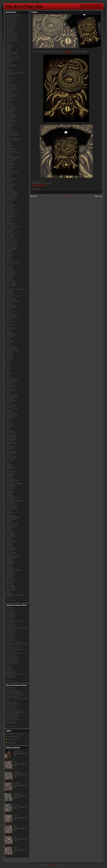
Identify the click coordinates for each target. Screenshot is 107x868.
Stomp (16, 816)
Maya (15, 826)
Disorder (16, 805)
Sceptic (16, 848)
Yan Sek (65, 865)
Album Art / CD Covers (15, 734)
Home (83, 6)
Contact (98, 6)
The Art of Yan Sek (24, 6)
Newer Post (98, 196)
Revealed (17, 783)
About (90, 6)
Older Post (34, 196)
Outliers (34, 12)
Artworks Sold (37, 192)
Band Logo (12, 743)
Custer (16, 762)
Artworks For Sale (14, 737)
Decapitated (18, 773)
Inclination (17, 751)
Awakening (17, 794)
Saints (16, 837)
